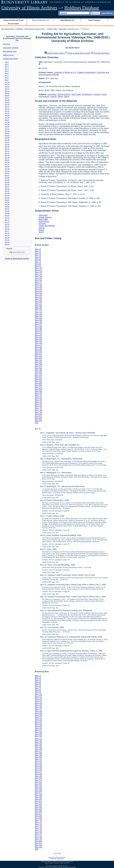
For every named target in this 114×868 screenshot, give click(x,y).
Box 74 (7, 224)
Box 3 (7, 67)
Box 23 (7, 111)
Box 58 (7, 189)
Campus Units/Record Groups (13, 20)
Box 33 (7, 133)
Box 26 (7, 118)
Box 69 (7, 213)
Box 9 (7, 80)
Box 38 (7, 144)
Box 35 (7, 138)
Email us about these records (17, 259)
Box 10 (7, 82)
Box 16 (7, 95)
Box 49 (7, 169)
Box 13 (7, 89)
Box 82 (7, 242)
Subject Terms (8, 55)
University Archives (8, 29)
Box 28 (7, 122)
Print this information (100, 53)
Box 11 (7, 84)
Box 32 (7, 131)
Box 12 (7, 87)
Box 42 (7, 153)
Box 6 (7, 73)
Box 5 (7, 71)
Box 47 (7, 164)
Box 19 (7, 102)
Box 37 (7, 142)
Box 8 (7, 78)
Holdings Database (82, 8)
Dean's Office (53, 29)
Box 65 (7, 204)
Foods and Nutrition (47, 226)
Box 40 (7, 149)
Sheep (60, 96)
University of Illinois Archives (29, 8)
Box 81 (7, 240)
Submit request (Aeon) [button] (54, 53)
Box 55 (7, 182)
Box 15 (7, 93)
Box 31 (7, 129)
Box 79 (7, 235)
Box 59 (7, 191)
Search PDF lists (107, 13)
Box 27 (7, 120)
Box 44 (7, 158)
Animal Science (64, 94)
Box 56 (7, 184)
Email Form (61, 859)
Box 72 (7, 220)
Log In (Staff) (57, 853)
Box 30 (7, 127)
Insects (53, 96)
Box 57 (7, 187)
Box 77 (7, 231)
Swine (66, 96)
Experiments (87, 94)
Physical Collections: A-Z (40, 20)
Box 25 (7, 115)
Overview (7, 44)
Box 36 (7, 140)
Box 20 (7, 104)
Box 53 (7, 178)
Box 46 (7, 162)
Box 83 (7, 244)
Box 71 (7, 218)
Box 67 (7, 209)
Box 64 (7, 202)
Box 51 (7, 173)
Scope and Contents (11, 48)
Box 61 (7, 195)
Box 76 (7, 229)
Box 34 (7, 135)
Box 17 (7, 98)
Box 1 (7, 62)
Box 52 (7, 175)
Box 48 (7, 167)
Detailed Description (11, 59)
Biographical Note (10, 51)
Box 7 (7, 75)
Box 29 (7, 124)
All (36, 423)
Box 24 (7, 113)
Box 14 (7, 91)
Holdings (20, 29)
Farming (97, 94)
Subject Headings (94, 20)
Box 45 (7, 160)
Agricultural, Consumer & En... (35, 29)
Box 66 (7, 207)
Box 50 (7, 171)
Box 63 (7, 200)
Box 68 (7, 211)
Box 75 (7, 227)
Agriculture (52, 94)
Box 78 (7, 233)
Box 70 (7, 215)
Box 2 (7, 64)
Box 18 (7, 100)
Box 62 (7, 198)
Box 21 (7, 107)
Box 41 (7, 151)
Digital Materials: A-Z (67, 20)
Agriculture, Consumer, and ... (70, 29)
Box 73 (7, 222)
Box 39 (7, 147)
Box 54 (7, 180)
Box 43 (7, 155)
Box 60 (7, 193)
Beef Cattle (76, 94)
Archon (55, 866)
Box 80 (7, 238)
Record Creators (13, 24)
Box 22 (7, 109)
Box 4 (7, 69)
